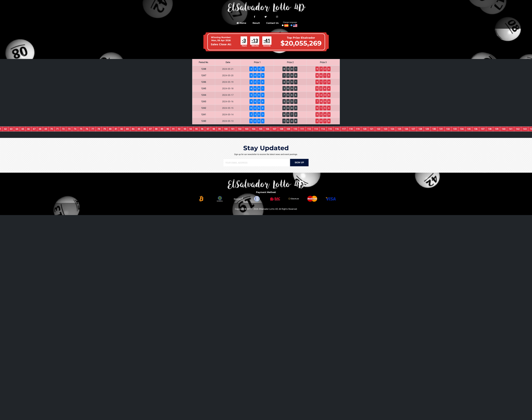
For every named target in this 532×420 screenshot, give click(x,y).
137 (483, 129)
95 (196, 129)
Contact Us (272, 23)
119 (358, 129)
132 (448, 129)
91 (173, 129)
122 (378, 129)
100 (226, 129)
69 (46, 129)
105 (260, 129)
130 (434, 129)
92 (179, 129)
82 (122, 129)
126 (406, 129)
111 (302, 129)
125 (399, 129)
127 (413, 129)
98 (214, 129)
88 (156, 129)
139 (497, 129)
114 (323, 129)
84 (133, 129)
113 (316, 129)
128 (420, 129)
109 (288, 129)
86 (145, 129)
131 (441, 129)
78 (99, 129)
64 (17, 129)
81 (116, 129)
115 (330, 129)
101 (233, 129)
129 (427, 129)
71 (57, 129)
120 (365, 129)
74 (75, 129)
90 (168, 129)
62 (5, 129)
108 (281, 129)
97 (208, 129)
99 (219, 129)
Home (241, 23)
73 (69, 129)
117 (344, 129)
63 (11, 129)
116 (337, 129)
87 (150, 129)
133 (455, 129)
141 (511, 129)
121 (372, 129)
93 (185, 129)
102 (240, 129)
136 (476, 129)
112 (309, 129)
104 (253, 129)
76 (87, 129)
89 (162, 129)
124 (392, 129)
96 (202, 129)
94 (191, 129)
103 (247, 129)
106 (267, 129)
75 (81, 129)
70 (52, 129)
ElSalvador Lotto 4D (268, 209)
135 (469, 129)
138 (490, 129)
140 (504, 129)
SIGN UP (299, 163)
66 (28, 129)
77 (93, 129)
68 (40, 129)
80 (110, 129)
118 (351, 129)
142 (518, 129)
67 (34, 129)
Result (256, 23)
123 (385, 129)
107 (274, 129)
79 (104, 129)
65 (23, 129)
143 (525, 129)
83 (127, 129)
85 (139, 129)
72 (63, 129)
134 (462, 129)
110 (295, 129)
